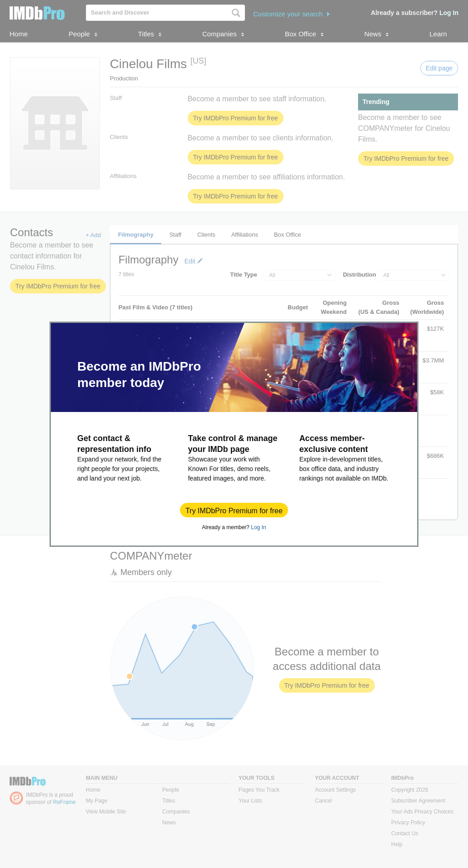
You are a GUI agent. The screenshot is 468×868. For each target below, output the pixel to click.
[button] (234, 510)
